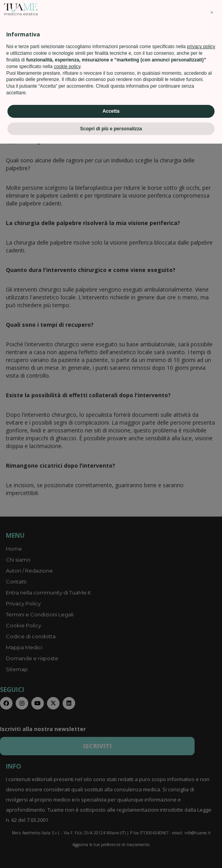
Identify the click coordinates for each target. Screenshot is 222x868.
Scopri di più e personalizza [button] (111, 853)
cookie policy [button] (67, 791)
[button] (212, 737)
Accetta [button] (111, 835)
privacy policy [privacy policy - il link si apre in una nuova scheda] (201, 771)
